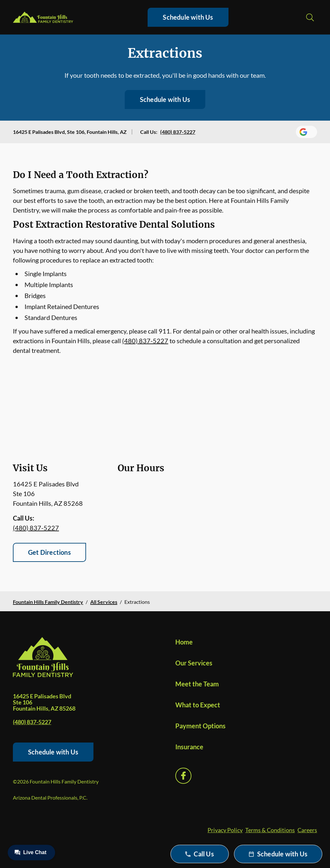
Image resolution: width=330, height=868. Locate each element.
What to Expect (198, 705)
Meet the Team (197, 684)
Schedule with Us (188, 17)
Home (184, 642)
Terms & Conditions (270, 830)
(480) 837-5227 (178, 132)
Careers (307, 830)
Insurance (189, 747)
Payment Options (200, 726)
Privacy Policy (225, 830)
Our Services (194, 663)
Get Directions (49, 552)
